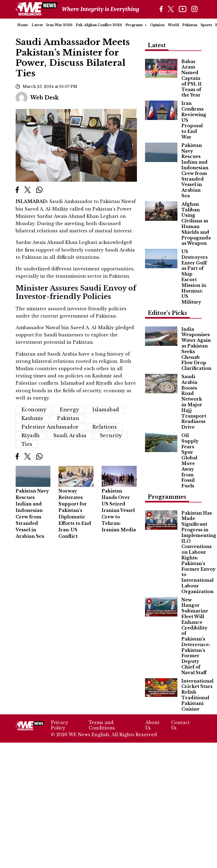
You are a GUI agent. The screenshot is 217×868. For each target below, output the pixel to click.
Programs (134, 25)
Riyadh (31, 436)
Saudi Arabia (70, 436)
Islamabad (106, 410)
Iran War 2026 (59, 25)
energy (69, 410)
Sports (206, 25)
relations (105, 427)
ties (27, 444)
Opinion (157, 25)
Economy (34, 410)
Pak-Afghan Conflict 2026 (99, 25)
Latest (37, 25)
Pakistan (190, 25)
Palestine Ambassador (50, 427)
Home (23, 25)
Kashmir (33, 418)
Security (111, 436)
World (173, 25)
